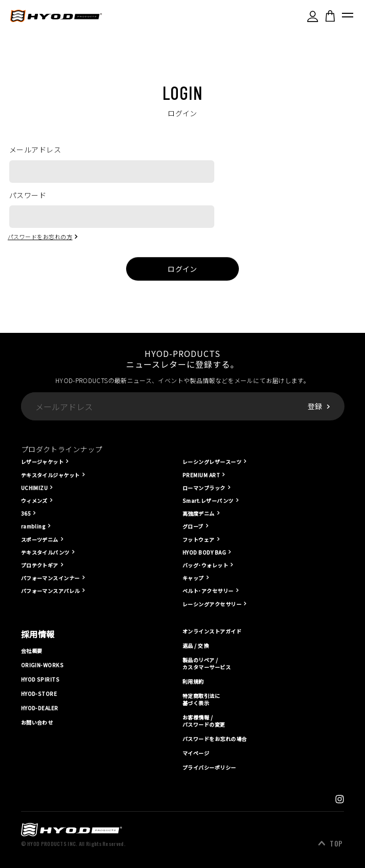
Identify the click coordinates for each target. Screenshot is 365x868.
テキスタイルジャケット (50, 475)
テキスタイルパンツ (45, 552)
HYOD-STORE (39, 694)
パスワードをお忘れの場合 (215, 739)
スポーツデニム (40, 539)
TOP (336, 843)
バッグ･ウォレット (205, 565)
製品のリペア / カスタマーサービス (207, 664)
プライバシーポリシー (209, 767)
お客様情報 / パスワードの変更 (204, 721)
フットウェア (199, 539)
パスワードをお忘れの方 (40, 237)
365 (26, 513)
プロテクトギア (40, 565)
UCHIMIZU (35, 488)
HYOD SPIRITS (40, 680)
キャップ (193, 578)
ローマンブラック (204, 488)
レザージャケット (43, 462)
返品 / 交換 (196, 645)
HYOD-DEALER (40, 708)
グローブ (193, 526)
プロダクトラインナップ (62, 449)
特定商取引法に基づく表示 (201, 700)
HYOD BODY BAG (204, 552)
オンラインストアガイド (212, 631)
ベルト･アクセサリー (208, 591)
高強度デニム (199, 513)
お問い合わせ (37, 723)
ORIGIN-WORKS (43, 665)
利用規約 (193, 682)
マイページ (196, 753)
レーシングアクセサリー (212, 604)
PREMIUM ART (201, 475)
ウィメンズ (34, 501)
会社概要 (32, 651)
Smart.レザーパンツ (208, 501)
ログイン (182, 269)
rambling (34, 526)
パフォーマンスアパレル (50, 591)
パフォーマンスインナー (50, 578)
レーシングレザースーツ (212, 462)
